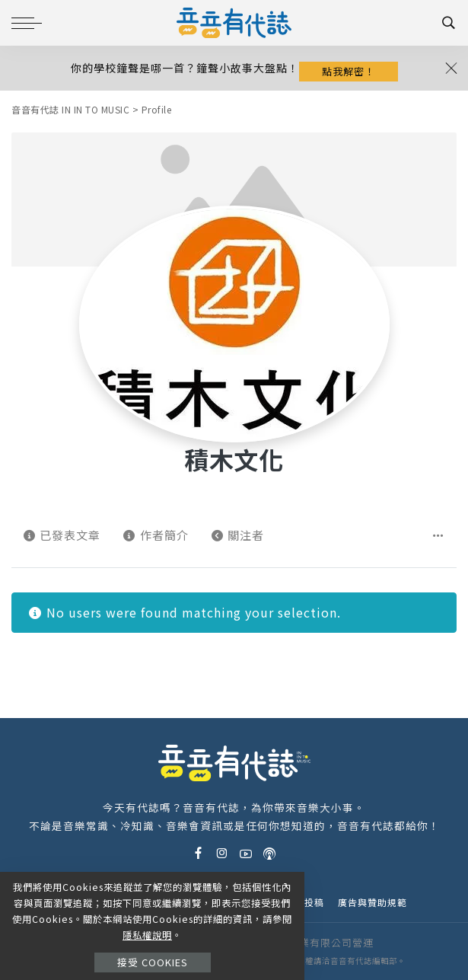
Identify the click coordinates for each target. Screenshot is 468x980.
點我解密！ (349, 71)
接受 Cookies (153, 962)
